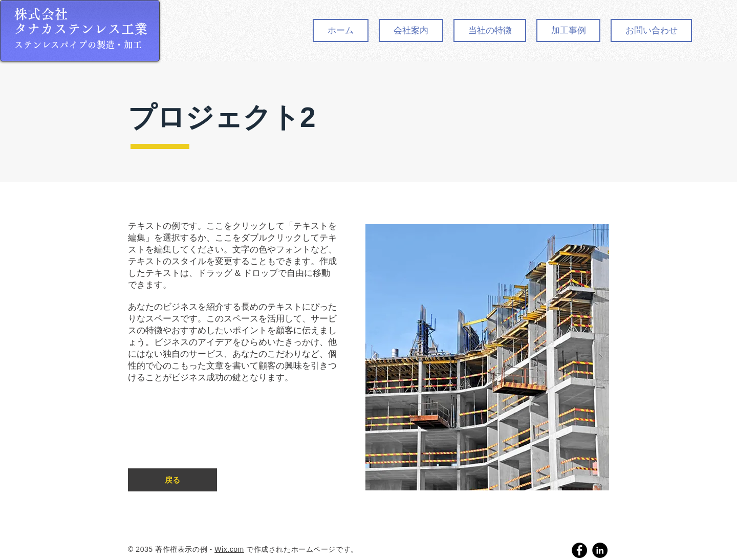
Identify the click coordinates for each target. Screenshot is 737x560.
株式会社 (41, 14)
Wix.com (229, 549)
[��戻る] (172, 480)
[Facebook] (579, 550)
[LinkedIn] (600, 550)
